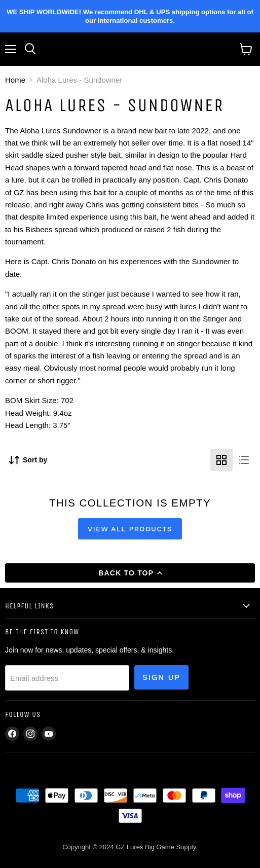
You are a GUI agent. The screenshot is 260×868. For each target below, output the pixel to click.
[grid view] (221, 460)
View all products (130, 529)
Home (15, 80)
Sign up (161, 677)
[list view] (244, 460)
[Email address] (67, 678)
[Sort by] (28, 460)
